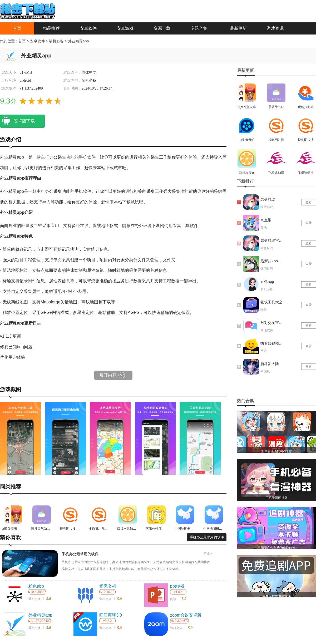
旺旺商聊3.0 (111, 615)
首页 (17, 28)
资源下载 (162, 28)
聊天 (264, 310)
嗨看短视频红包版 (272, 343)
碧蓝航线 (268, 199)
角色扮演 (267, 248)
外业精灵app (78, 41)
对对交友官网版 (272, 323)
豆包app (267, 282)
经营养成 (267, 207)
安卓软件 (88, 28)
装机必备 (57, 41)
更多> (208, 554)
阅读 (173, 599)
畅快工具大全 (271, 302)
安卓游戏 (125, 28)
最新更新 (238, 28)
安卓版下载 (17, 121)
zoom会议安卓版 (186, 615)
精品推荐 (51, 28)
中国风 (265, 371)
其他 (264, 228)
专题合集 (199, 28)
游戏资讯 (275, 28)
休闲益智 (267, 269)
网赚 (264, 351)
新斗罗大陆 (270, 364)
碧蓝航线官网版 (272, 240)
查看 (309, 202)
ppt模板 (177, 586)
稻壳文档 (108, 586)
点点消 (266, 220)
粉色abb (36, 586)
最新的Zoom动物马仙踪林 (272, 261)
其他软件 (267, 330)
